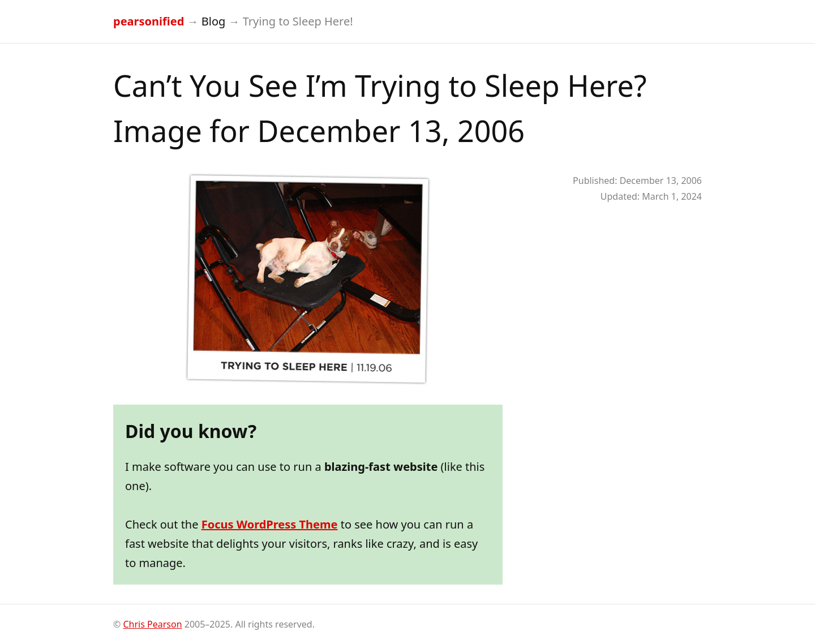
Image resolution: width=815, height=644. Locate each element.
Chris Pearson (152, 624)
